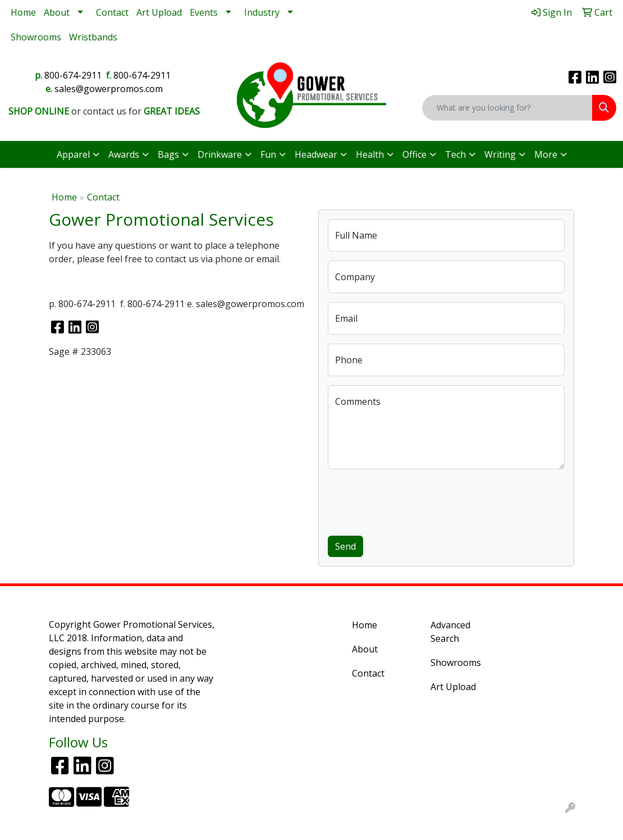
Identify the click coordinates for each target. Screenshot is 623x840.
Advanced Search (450, 632)
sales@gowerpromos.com (109, 89)
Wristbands (93, 37)
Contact (112, 12)
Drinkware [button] (220, 154)
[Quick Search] (507, 108)
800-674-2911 (73, 75)
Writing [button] (500, 154)
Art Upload (159, 12)
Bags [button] (168, 154)
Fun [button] (268, 154)
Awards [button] (124, 154)
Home (23, 12)
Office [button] (414, 154)
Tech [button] (455, 154)
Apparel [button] (73, 154)
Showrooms (36, 37)
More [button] (546, 154)
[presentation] (413, 500)
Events (204, 12)
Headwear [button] (316, 154)
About (57, 12)
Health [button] (370, 154)
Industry (262, 12)
